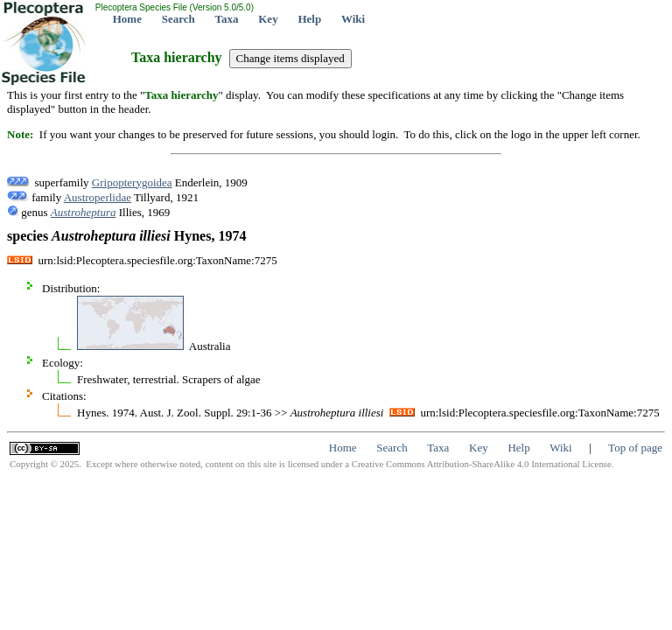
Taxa (227, 19)
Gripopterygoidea (132, 182)
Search (178, 19)
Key (268, 19)
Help (309, 19)
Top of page (635, 448)
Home (127, 19)
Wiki (353, 19)
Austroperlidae (98, 197)
